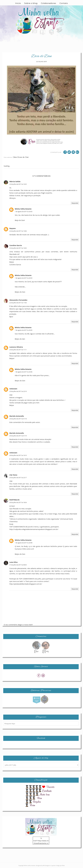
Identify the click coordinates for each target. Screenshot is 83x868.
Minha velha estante (30, 865)
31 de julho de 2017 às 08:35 (18, 565)
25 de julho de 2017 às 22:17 (18, 478)
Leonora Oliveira (16, 347)
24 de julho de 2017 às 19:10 (18, 455)
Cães (15, 157)
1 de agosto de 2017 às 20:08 (24, 543)
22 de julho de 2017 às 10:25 (18, 184)
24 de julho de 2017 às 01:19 (18, 436)
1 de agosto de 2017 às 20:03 (24, 212)
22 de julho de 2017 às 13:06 (18, 231)
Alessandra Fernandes (18, 300)
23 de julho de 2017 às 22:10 (18, 391)
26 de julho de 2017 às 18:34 (18, 502)
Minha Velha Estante (23, 209)
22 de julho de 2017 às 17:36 (18, 303)
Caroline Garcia (16, 245)
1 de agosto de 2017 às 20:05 (24, 330)
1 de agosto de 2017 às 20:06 (24, 372)
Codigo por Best (60, 865)
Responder (75, 203)
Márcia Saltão (15, 181)
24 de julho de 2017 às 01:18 (18, 419)
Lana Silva (13, 562)
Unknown (13, 389)
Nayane (13, 228)
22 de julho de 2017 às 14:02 (18, 248)
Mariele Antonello (17, 416)
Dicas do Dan (23, 157)
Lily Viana (13, 475)
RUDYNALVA (14, 500)
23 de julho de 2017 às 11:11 (18, 350)
